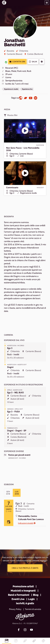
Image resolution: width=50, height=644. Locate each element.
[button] (47, 3)
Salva (33, 62)
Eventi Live (18, 599)
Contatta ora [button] (17, 62)
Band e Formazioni (19, 595)
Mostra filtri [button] (11, 115)
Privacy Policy (15, 609)
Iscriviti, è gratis (25, 603)
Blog (36, 595)
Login (31, 599)
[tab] (8, 493)
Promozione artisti (23, 586)
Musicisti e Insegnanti (23, 591)
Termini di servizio (33, 609)
